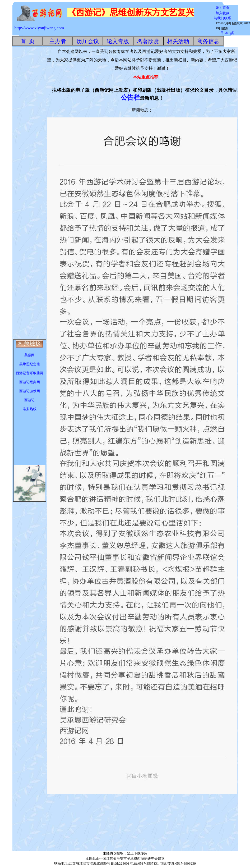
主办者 (58, 41)
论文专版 (118, 41)
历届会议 (88, 41)
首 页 (28, 41)
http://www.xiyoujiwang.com (39, 28)
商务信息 (208, 41)
